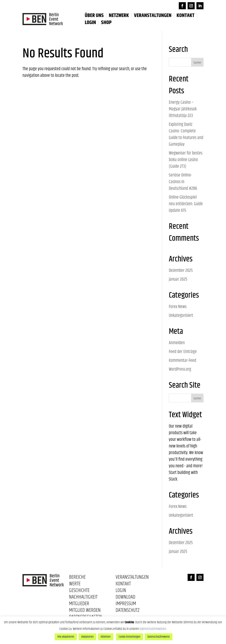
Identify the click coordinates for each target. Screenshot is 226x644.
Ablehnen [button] (106, 637)
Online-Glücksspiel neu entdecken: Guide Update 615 (186, 204)
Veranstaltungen (153, 15)
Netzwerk (119, 15)
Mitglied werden (85, 611)
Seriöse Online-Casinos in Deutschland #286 (183, 182)
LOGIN (90, 23)
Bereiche (77, 578)
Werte (75, 585)
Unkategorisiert (181, 316)
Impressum (126, 605)
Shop (106, 23)
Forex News (178, 307)
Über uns (94, 15)
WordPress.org (180, 369)
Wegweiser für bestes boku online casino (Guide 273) (186, 160)
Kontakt (186, 15)
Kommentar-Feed (183, 361)
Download (125, 598)
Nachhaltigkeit (83, 598)
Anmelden (177, 343)
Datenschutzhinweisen (153, 629)
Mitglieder (79, 605)
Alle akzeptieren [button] (66, 637)
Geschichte (79, 591)
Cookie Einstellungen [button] (130, 637)
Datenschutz (128, 611)
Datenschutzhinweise (159, 637)
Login (121, 591)
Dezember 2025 (181, 271)
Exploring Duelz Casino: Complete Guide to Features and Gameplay (186, 134)
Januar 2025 (178, 279)
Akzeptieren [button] (87, 637)
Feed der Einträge (183, 352)
